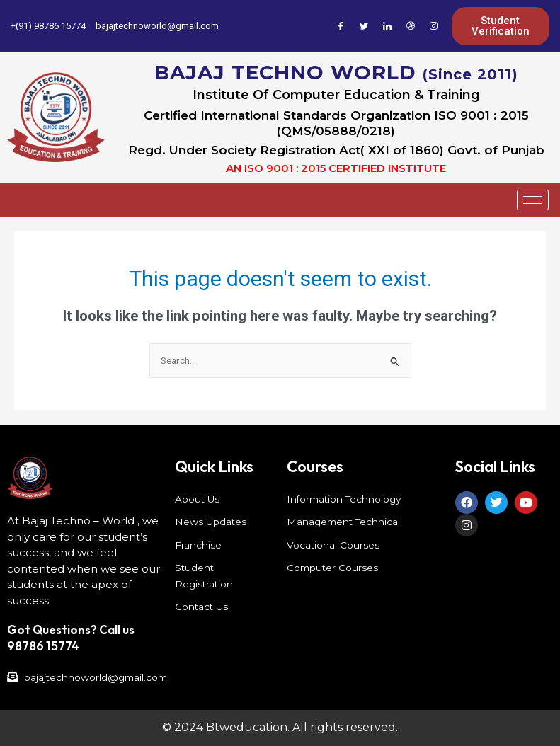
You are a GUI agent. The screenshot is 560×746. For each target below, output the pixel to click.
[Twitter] (364, 26)
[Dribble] (411, 26)
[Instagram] (434, 26)
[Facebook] (341, 26)
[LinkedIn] (387, 26)
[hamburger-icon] (533, 200)
